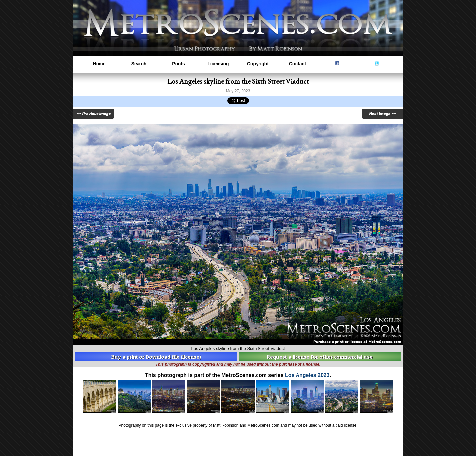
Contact (297, 64)
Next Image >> (382, 114)
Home (99, 64)
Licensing (218, 64)
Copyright (258, 64)
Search (139, 64)
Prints (178, 64)
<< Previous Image (94, 114)
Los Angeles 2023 (307, 375)
